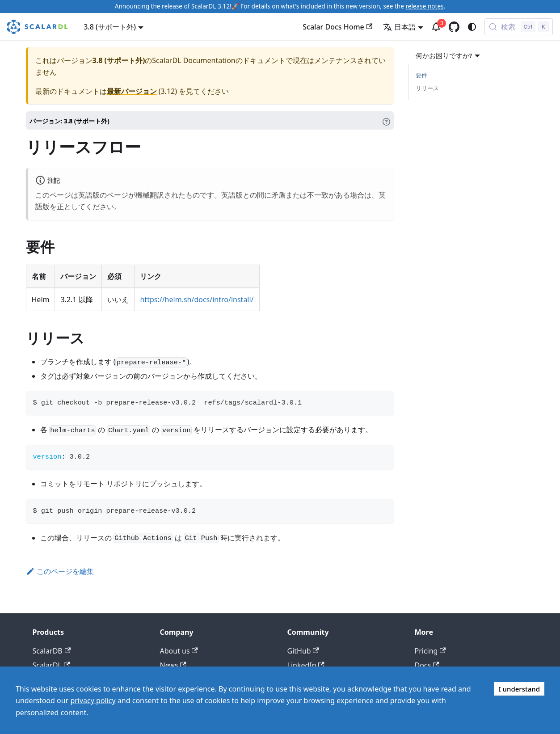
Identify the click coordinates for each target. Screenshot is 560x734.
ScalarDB (52, 651)
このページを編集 (60, 571)
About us (179, 651)
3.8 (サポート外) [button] (110, 27)
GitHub (303, 651)
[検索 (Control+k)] (519, 27)
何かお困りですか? (449, 55)
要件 (421, 75)
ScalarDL (51, 665)
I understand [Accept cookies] (519, 689)
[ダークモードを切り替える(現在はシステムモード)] (472, 27)
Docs (427, 665)
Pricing (430, 651)
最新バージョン (132, 91)
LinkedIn (306, 665)
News (173, 665)
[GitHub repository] (454, 27)
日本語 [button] (399, 27)
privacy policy (93, 700)
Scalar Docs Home (337, 27)
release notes (424, 6)
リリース (427, 88)
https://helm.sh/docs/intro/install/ (197, 300)
